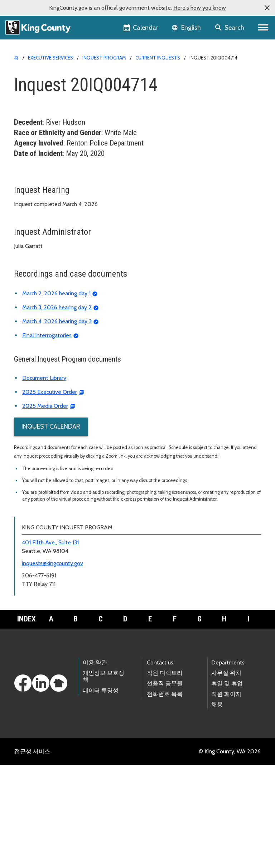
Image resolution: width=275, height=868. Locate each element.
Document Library (44, 481)
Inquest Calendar (51, 530)
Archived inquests (43, 206)
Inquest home (35, 183)
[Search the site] (230, 28)
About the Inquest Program (55, 229)
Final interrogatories (47, 438)
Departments (228, 766)
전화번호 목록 (165, 797)
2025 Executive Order (50, 495)
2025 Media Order (45, 509)
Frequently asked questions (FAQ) (60, 263)
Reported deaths (39, 217)
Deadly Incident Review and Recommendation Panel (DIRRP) (95, 275)
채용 (217, 808)
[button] (267, 8)
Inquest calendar (39, 240)
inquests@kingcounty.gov (52, 666)
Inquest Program (104, 58)
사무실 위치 (226, 776)
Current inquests (41, 194)
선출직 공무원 (165, 786)
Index (26, 722)
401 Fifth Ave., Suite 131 (50, 646)
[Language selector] (187, 28)
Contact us (160, 766)
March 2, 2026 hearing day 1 (56, 397)
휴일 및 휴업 (227, 786)
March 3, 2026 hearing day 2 (57, 411)
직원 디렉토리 (165, 776)
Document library (40, 252)
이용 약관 (95, 766)
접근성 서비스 (32, 855)
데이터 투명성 (101, 794)
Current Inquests (158, 58)
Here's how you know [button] (200, 8)
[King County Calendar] (141, 28)
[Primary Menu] (263, 28)
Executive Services (50, 58)
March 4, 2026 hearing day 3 (57, 425)
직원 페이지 (226, 797)
